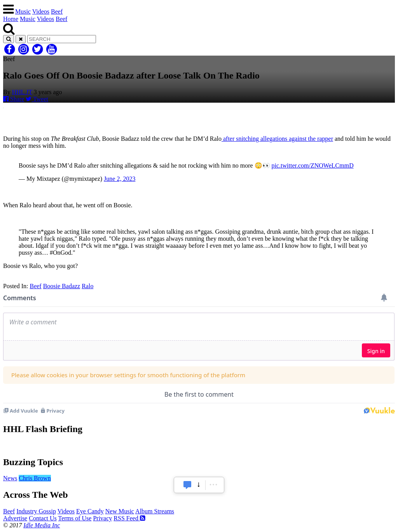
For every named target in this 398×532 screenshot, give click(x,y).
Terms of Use (75, 518)
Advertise (15, 518)
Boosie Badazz (62, 286)
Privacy (102, 518)
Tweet (37, 99)
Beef (57, 11)
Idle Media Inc (42, 525)
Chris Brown (35, 478)
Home (11, 19)
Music (23, 11)
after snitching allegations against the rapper (277, 139)
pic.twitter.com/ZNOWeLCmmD (313, 165)
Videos (41, 11)
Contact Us (43, 518)
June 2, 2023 (120, 179)
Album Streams (155, 511)
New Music (120, 511)
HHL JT (22, 92)
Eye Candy (90, 511)
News (10, 478)
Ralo (87, 286)
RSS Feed (129, 518)
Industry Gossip (36, 511)
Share (14, 99)
